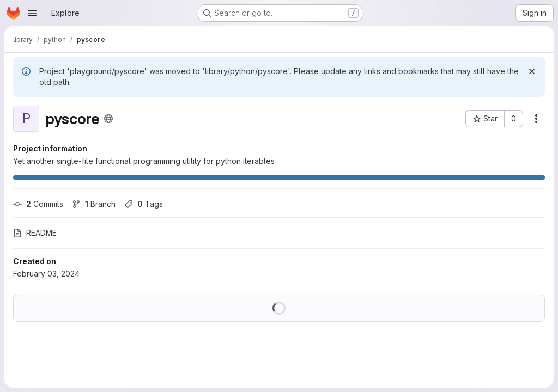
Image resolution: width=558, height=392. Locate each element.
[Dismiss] (532, 71)
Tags (144, 204)
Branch (94, 204)
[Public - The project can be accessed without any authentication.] (108, 119)
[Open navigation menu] (32, 13)
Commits (38, 204)
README (35, 233)
